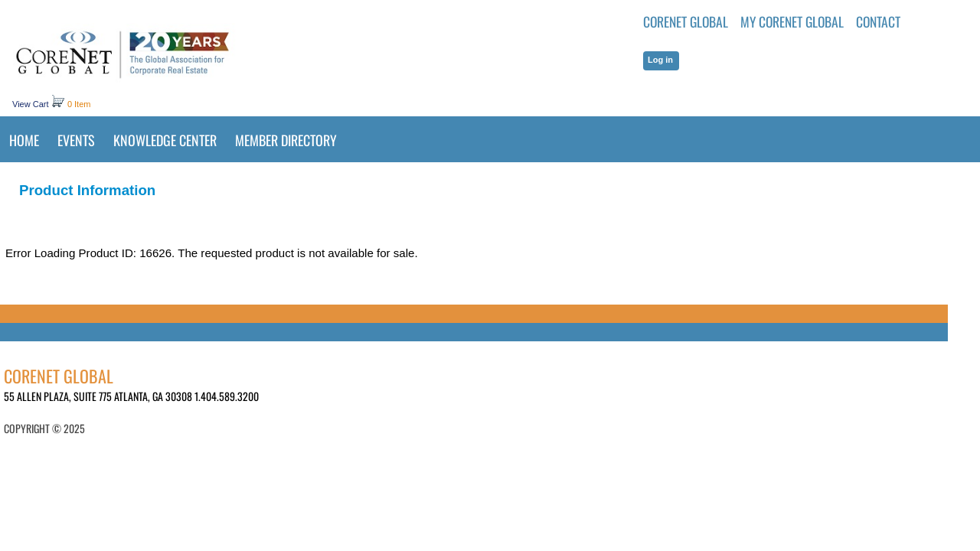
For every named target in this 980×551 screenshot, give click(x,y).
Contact (878, 21)
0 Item (79, 104)
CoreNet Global (686, 21)
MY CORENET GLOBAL (792, 21)
